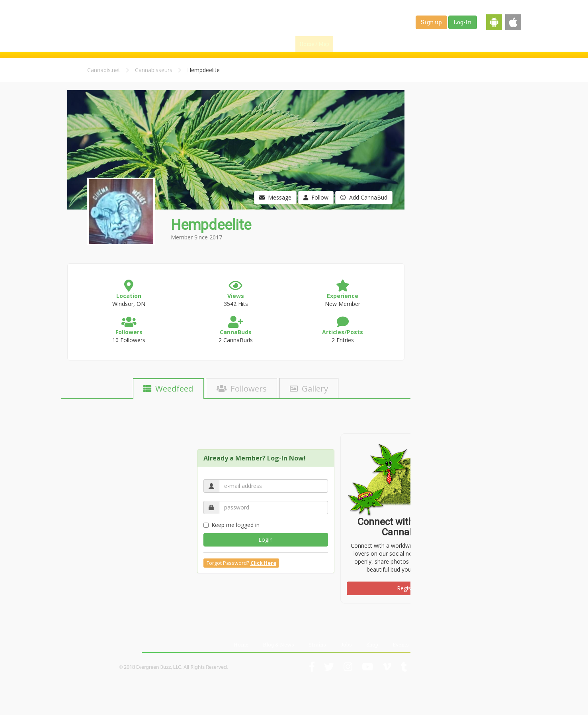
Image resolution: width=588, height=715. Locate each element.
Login (266, 540)
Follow (316, 197)
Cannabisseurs (154, 70)
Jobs (454, 44)
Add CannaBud (364, 197)
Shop (479, 44)
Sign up (431, 22)
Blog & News (388, 44)
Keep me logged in (231, 525)
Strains (426, 44)
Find (351, 44)
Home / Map (314, 44)
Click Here (263, 563)
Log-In (463, 22)
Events (507, 44)
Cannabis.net (104, 70)
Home (241, 644)
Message (275, 197)
